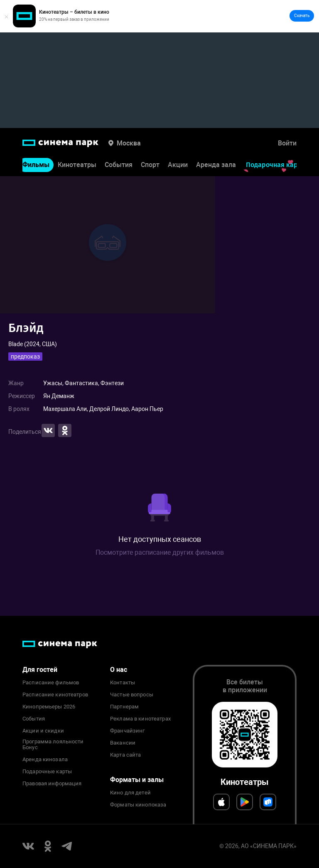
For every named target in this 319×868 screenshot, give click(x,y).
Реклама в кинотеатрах (140, 719)
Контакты (123, 683)
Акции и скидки (43, 731)
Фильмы (36, 165)
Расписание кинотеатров (55, 695)
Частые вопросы (132, 695)
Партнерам (124, 707)
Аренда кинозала (45, 760)
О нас (119, 670)
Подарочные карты (47, 772)
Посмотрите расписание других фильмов (160, 552)
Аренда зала (216, 165)
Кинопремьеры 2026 (49, 707)
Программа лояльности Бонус (53, 745)
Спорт (150, 165)
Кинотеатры (77, 165)
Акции (178, 165)
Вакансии (123, 743)
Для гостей (40, 670)
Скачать (302, 16)
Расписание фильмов (51, 683)
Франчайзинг (127, 731)
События (119, 165)
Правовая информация (52, 784)
